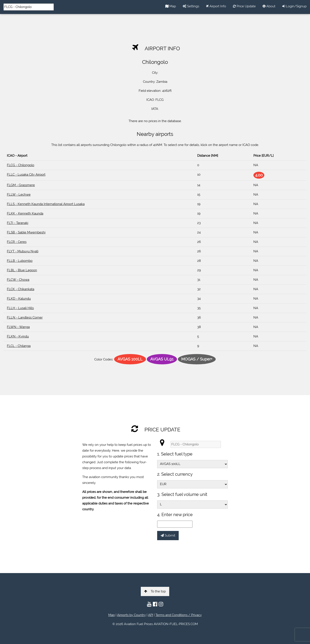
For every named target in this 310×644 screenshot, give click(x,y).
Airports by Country (131, 615)
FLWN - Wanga (18, 327)
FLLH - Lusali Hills (20, 308)
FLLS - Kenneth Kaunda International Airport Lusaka (46, 204)
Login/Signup (294, 6)
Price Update (244, 6)
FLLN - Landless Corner (25, 317)
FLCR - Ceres (17, 242)
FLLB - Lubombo (20, 261)
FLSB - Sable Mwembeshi (26, 232)
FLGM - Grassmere (21, 185)
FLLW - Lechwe (19, 195)
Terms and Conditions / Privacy (179, 615)
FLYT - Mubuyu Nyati (23, 251)
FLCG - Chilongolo (21, 165)
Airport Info (216, 6)
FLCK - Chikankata (21, 289)
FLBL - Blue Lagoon (22, 270)
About (269, 6)
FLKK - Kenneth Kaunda (25, 213)
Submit (168, 535)
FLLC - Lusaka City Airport (26, 175)
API (151, 615)
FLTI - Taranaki (18, 223)
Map (171, 6)
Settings (191, 6)
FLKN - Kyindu (18, 336)
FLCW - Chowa (18, 280)
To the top (155, 591)
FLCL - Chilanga (19, 346)
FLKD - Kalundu (19, 299)
